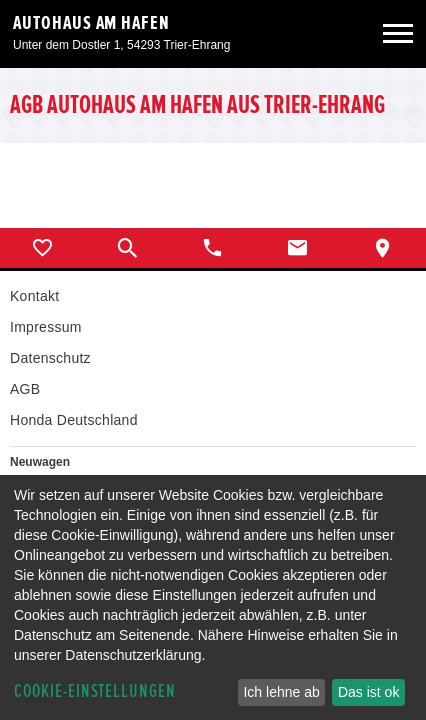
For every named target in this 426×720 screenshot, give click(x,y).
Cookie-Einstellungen (95, 691)
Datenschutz (50, 358)
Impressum (46, 327)
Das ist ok (368, 692)
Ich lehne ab (281, 692)
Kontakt (34, 296)
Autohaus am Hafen (91, 23)
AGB (25, 389)
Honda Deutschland (74, 420)
